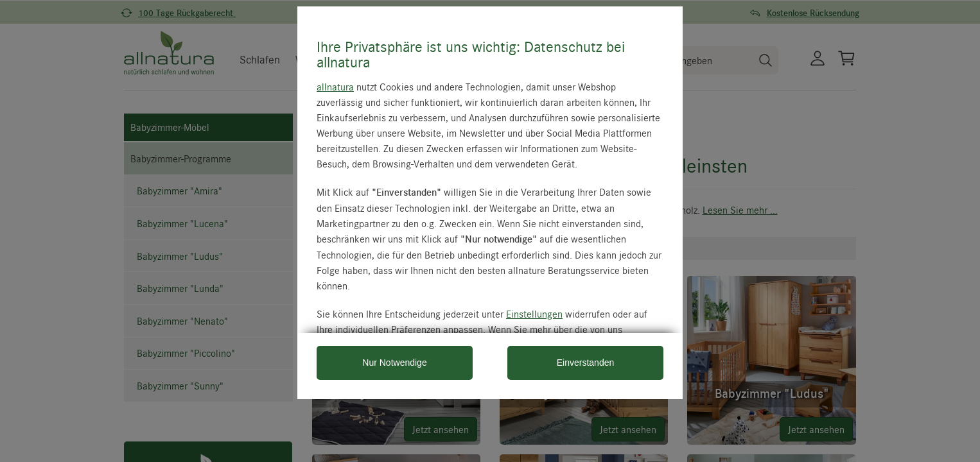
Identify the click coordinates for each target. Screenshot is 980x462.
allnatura (335, 87)
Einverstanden (586, 363)
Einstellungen (534, 314)
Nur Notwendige (394, 363)
